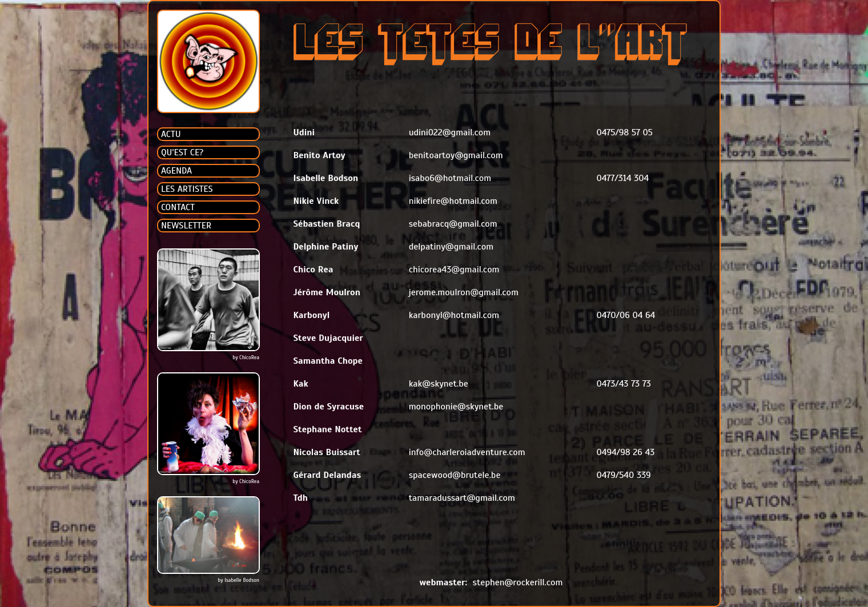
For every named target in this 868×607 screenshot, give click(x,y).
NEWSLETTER (186, 226)
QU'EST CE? (182, 152)
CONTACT (178, 207)
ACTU (171, 134)
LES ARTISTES (187, 189)
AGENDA (176, 171)
